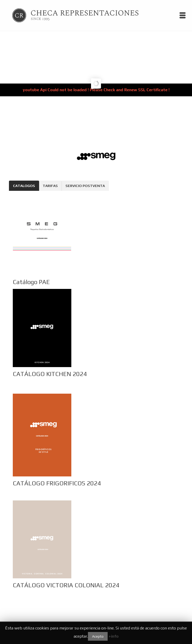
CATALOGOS (24, 186)
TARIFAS (50, 186)
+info (114, 636)
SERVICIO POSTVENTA (85, 186)
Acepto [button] (98, 636)
